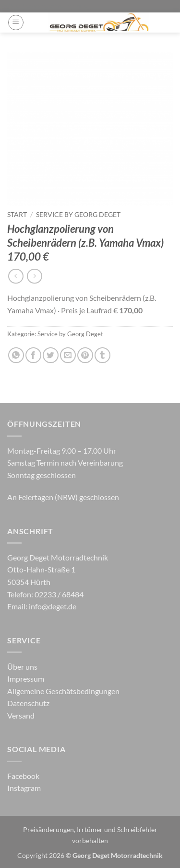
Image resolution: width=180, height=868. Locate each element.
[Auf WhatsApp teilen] (16, 355)
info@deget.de (53, 606)
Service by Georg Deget (78, 215)
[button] (16, 23)
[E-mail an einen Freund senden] (68, 355)
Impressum (26, 679)
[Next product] (16, 276)
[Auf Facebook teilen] (33, 355)
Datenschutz (28, 703)
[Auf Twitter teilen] (51, 355)
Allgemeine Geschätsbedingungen (63, 691)
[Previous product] (34, 276)
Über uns (22, 667)
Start (17, 215)
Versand (21, 715)
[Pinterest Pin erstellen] (85, 355)
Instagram (24, 788)
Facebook (23, 776)
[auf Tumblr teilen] (102, 355)
